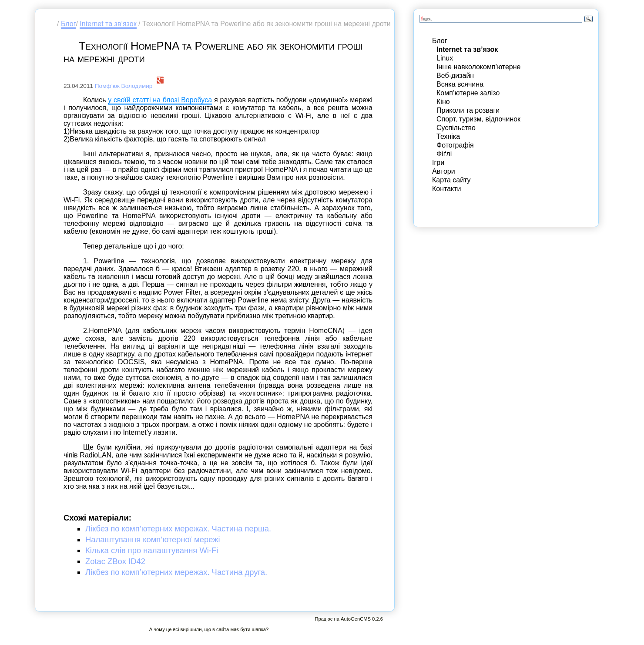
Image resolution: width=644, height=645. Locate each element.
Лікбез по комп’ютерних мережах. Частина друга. (176, 572)
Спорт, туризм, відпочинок (478, 119)
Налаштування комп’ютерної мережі (153, 539)
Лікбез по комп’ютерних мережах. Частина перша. (178, 529)
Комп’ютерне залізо (468, 93)
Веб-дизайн (455, 76)
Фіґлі (444, 154)
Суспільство (456, 128)
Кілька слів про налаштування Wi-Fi (152, 550)
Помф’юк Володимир (124, 86)
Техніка (448, 136)
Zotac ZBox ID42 (115, 561)
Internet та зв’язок (108, 24)
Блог (69, 24)
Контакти (447, 189)
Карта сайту (451, 180)
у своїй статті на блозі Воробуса (160, 100)
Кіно (443, 102)
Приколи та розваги (468, 110)
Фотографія (455, 145)
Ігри (438, 163)
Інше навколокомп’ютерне (478, 67)
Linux (445, 58)
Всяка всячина (460, 84)
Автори (444, 171)
